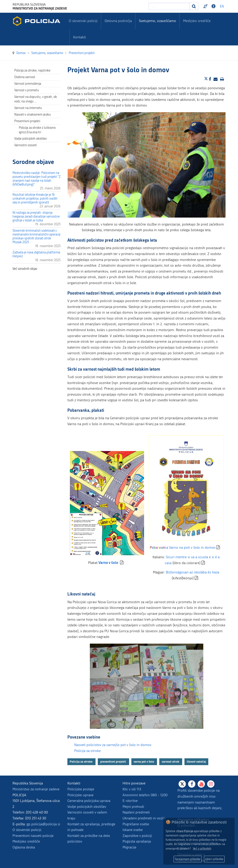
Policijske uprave (80, 795)
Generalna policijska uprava (89, 801)
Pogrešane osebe (136, 824)
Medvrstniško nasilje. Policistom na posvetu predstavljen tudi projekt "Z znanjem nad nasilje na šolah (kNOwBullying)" (37, 179)
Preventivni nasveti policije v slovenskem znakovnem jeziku (206, 6)
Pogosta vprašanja (137, 841)
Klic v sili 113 (132, 789)
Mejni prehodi (133, 807)
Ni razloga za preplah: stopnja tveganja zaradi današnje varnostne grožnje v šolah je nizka (36, 217)
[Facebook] (192, 784)
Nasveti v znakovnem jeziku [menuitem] (33, 115)
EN (222, 6)
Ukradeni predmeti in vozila (144, 818)
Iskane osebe (133, 830)
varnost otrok (171, 761)
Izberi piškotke (214, 859)
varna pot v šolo (144, 761)
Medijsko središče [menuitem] (197, 21)
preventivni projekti (114, 761)
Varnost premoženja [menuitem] (28, 84)
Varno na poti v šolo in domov (183, 547)
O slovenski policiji (27, 830)
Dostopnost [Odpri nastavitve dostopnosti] (214, 6)
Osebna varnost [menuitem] (25, 77)
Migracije (129, 847)
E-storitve (130, 801)
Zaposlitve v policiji (137, 836)
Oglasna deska (24, 847)
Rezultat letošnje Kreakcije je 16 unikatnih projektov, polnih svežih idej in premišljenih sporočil (35, 199)
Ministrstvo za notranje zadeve (36, 789)
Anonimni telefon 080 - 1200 (145, 795)
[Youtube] (201, 784)
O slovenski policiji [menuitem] (83, 21)
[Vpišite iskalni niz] (169, 6)
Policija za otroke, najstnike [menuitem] (32, 71)
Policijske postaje (81, 789)
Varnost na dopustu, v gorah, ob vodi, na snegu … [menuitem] (36, 99)
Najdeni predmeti (136, 812)
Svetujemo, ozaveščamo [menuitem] (157, 21)
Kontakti (80, 37)
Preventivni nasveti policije (33, 836)
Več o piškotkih (202, 849)
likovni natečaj (196, 761)
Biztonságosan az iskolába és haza (193, 572)
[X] (182, 784)
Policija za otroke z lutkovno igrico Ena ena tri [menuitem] (37, 130)
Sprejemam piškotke (188, 859)
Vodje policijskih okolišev (87, 807)
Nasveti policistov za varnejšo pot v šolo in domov (113, 745)
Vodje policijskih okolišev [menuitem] (31, 139)
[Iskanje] (194, 6)
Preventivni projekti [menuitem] (27, 121)
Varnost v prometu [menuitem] (27, 90)
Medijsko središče (26, 841)
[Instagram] (211, 784)
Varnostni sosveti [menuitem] (26, 145)
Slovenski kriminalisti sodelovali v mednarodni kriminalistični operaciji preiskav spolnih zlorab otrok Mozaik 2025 (36, 236)
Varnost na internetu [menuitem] (28, 108)
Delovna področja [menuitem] (118, 21)
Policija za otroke (87, 751)
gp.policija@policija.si (43, 824)
